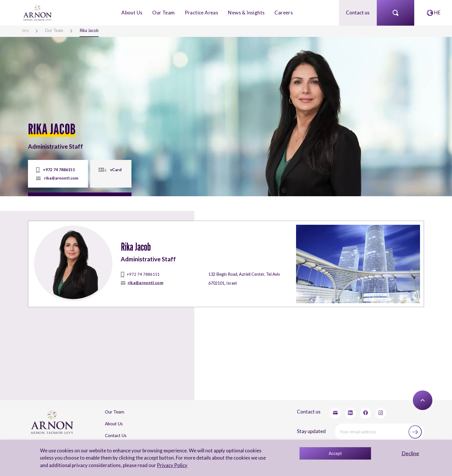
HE (437, 13)
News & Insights (246, 13)
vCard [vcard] (115, 170)
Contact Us (116, 435)
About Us (132, 13)
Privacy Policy (172, 465)
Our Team (163, 13)
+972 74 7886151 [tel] (59, 170)
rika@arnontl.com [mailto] (61, 178)
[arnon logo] (38, 12)
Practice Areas (202, 13)
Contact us (358, 13)
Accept (335, 453)
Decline (410, 453)
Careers (284, 13)
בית (25, 30)
